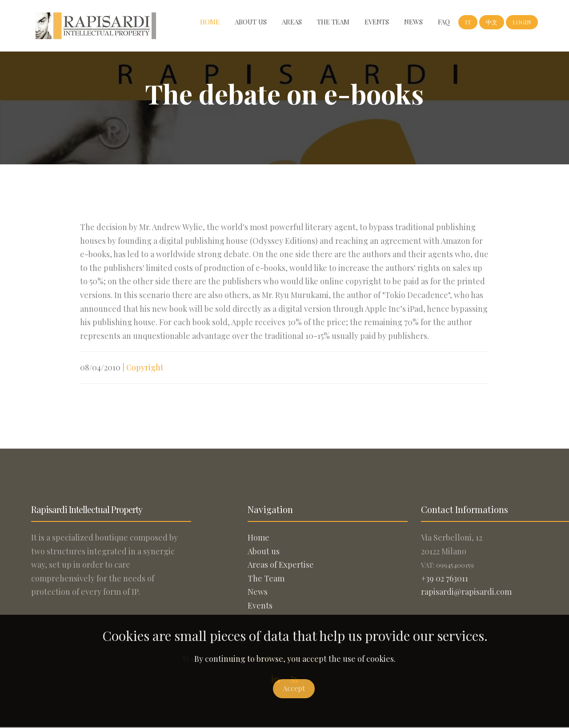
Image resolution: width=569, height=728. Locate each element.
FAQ (444, 22)
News (413, 22)
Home (210, 22)
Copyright (145, 367)
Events (377, 22)
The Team (333, 22)
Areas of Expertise (281, 565)
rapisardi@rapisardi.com (466, 592)
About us (251, 22)
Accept (294, 688)
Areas (292, 22)
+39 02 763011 (445, 578)
